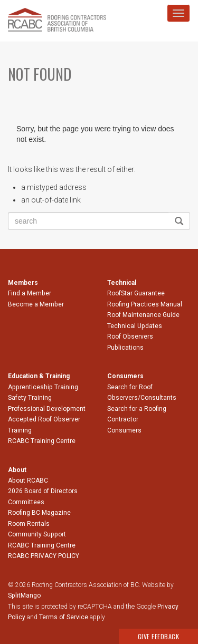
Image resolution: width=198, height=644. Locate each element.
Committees (26, 502)
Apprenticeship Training (43, 387)
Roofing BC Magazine (39, 513)
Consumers (124, 430)
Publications (125, 348)
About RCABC (28, 480)
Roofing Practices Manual (145, 304)
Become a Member (36, 304)
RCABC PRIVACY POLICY (44, 556)
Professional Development (47, 409)
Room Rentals (29, 524)
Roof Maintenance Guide (143, 315)
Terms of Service (64, 617)
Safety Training (30, 398)
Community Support (37, 534)
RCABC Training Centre (42, 441)
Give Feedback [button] (159, 636)
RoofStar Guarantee (136, 293)
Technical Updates (135, 326)
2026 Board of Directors (43, 491)
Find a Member (30, 293)
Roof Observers (130, 337)
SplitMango (24, 595)
